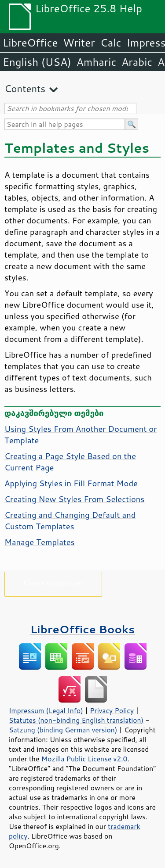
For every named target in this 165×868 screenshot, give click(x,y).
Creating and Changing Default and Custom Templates (70, 520)
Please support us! (53, 583)
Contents (25, 88)
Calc (111, 43)
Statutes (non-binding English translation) (76, 720)
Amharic (96, 62)
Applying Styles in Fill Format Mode (71, 483)
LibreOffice (30, 43)
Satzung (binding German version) (63, 730)
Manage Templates (40, 542)
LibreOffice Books (83, 629)
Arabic (137, 62)
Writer (79, 43)
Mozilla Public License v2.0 (84, 759)
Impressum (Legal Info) (46, 710)
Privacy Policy (112, 710)
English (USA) (37, 62)
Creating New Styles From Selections (74, 499)
